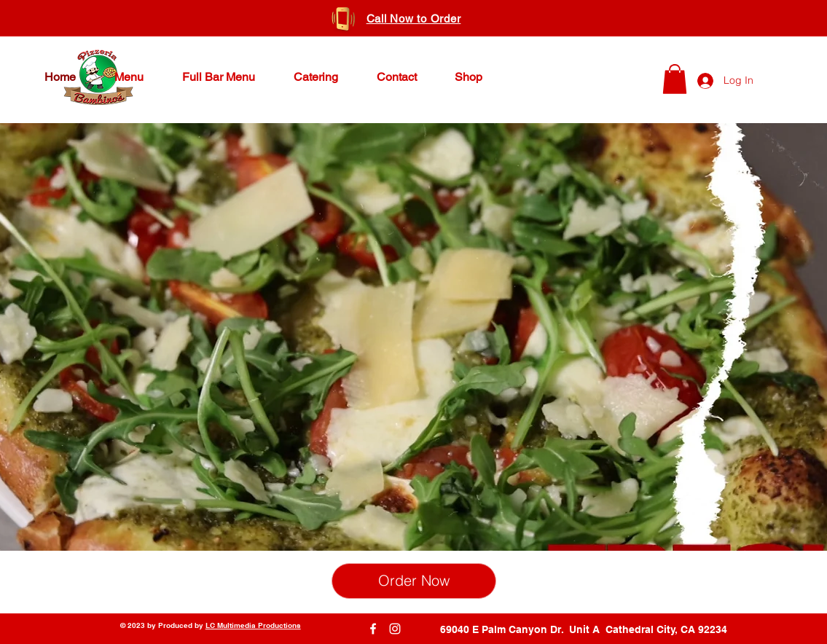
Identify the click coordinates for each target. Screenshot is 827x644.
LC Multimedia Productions (253, 625)
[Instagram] (395, 629)
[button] (675, 79)
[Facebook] (373, 629)
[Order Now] (414, 581)
